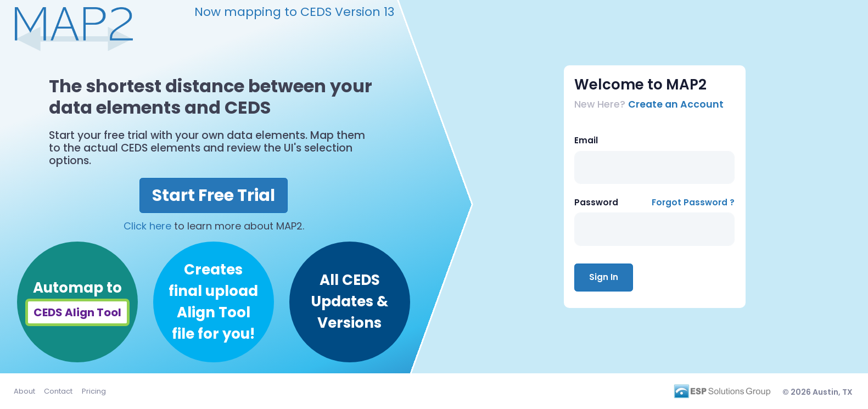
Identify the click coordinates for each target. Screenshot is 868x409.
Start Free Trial (214, 195)
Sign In (604, 277)
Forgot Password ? (693, 202)
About (24, 391)
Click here (147, 226)
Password (596, 202)
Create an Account (676, 104)
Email (586, 140)
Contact (58, 391)
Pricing (94, 391)
